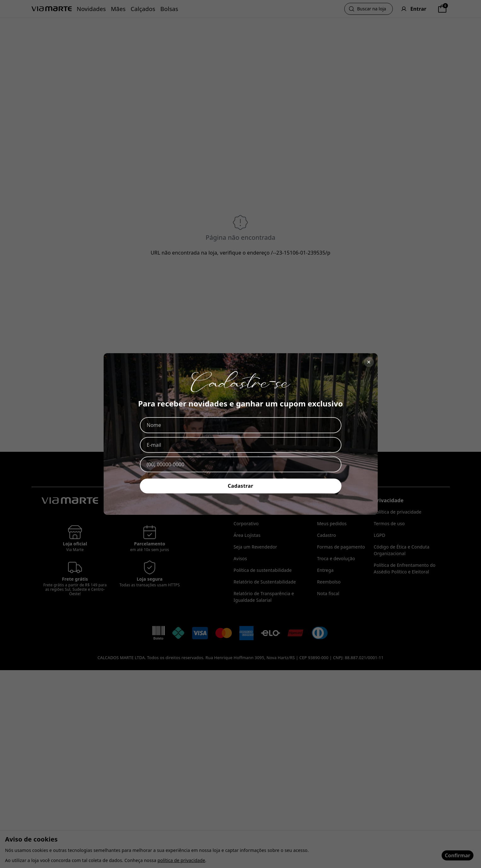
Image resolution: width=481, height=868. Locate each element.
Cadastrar (240, 486)
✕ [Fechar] (369, 362)
